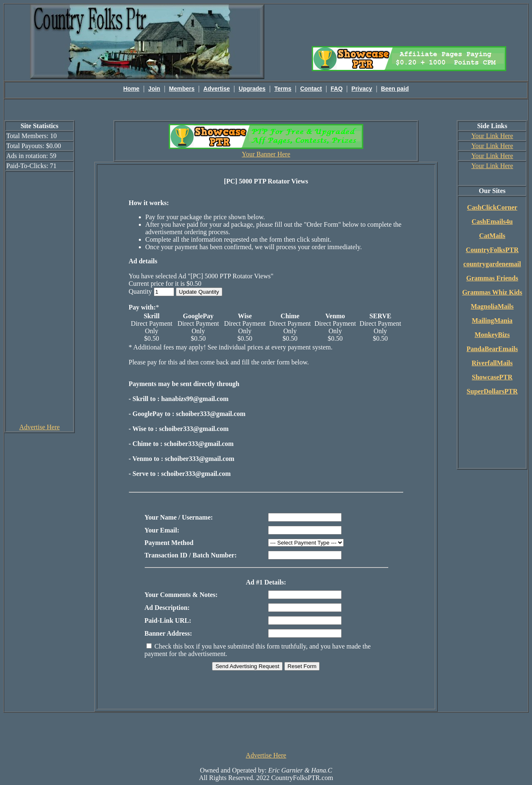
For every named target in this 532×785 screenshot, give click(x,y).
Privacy (362, 89)
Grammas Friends (492, 278)
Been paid (395, 89)
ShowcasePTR (492, 377)
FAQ (337, 89)
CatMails (492, 236)
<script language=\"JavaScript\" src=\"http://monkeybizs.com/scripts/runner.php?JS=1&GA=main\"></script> (409, 25)
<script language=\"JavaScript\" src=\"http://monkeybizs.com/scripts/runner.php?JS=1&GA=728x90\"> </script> (266, 731)
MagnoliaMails (492, 306)
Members (182, 89)
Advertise (217, 89)
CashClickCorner (492, 207)
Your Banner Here (266, 154)
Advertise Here (39, 427)
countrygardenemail (492, 264)
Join (154, 89)
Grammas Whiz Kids (492, 292)
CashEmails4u (492, 222)
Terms (283, 89)
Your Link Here (492, 136)
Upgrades (252, 89)
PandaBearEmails (492, 349)
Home (132, 89)
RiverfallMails (492, 363)
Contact (311, 89)
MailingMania (492, 321)
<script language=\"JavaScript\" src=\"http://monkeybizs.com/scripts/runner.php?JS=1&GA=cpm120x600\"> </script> (39, 297)
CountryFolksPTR (492, 250)
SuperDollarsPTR (492, 391)
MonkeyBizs (492, 335)
